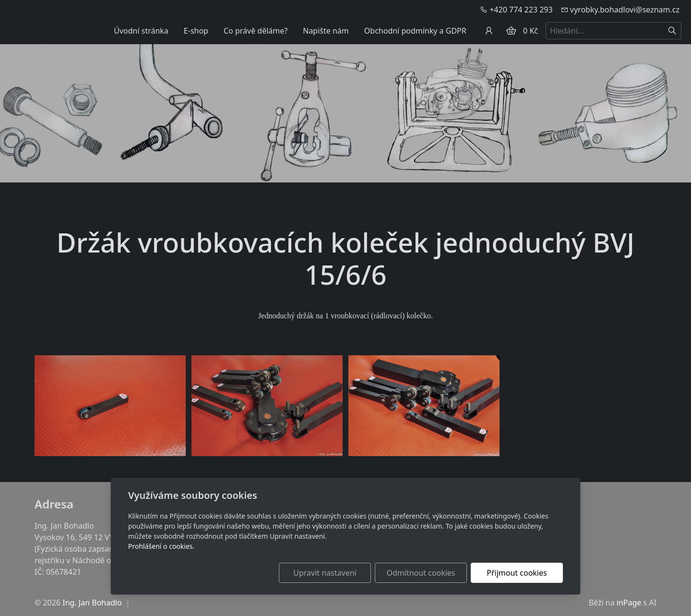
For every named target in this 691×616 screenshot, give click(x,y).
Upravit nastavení (325, 573)
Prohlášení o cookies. (161, 546)
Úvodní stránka (141, 31)
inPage (629, 603)
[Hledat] (673, 31)
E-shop (196, 31)
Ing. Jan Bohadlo (92, 603)
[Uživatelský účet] (489, 31)
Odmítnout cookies (421, 573)
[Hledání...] (605, 31)
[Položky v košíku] (511, 31)
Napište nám (326, 31)
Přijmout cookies (517, 573)
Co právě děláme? (256, 31)
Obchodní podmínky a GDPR (415, 31)
